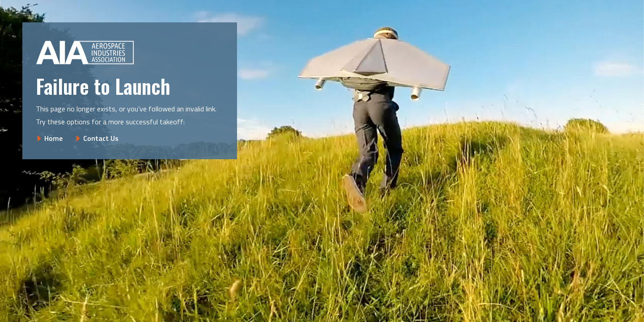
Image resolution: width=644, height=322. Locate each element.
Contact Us (101, 138)
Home (53, 138)
